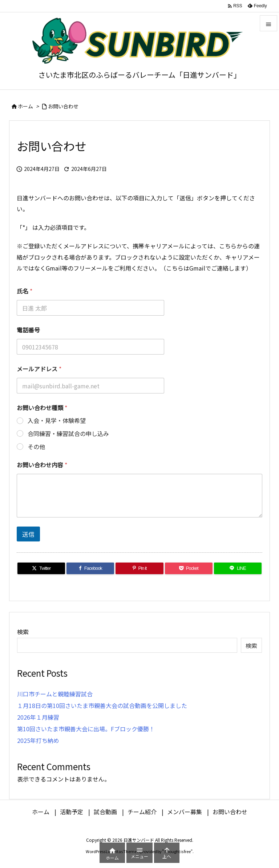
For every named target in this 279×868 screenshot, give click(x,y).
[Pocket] (189, 568)
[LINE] (238, 568)
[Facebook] (90, 568)
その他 (36, 447)
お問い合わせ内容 (42, 465)
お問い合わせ (63, 106)
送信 (28, 534)
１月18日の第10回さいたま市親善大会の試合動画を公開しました (102, 705)
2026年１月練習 (38, 717)
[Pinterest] (139, 568)
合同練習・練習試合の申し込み (68, 434)
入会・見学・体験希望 (57, 421)
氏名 (25, 291)
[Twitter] (41, 568)
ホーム (25, 106)
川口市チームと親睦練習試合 (55, 694)
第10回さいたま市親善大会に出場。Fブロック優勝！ (86, 729)
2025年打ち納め (38, 740)
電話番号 (28, 330)
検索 (23, 632)
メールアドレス (39, 369)
